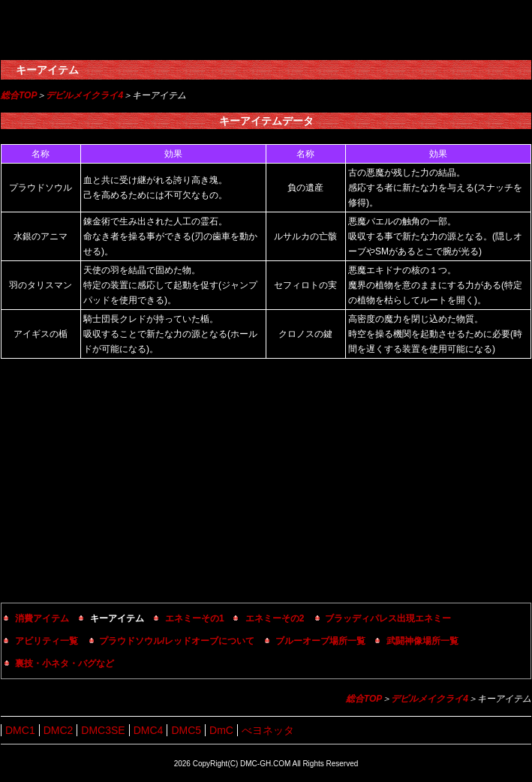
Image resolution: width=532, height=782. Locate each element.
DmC (221, 730)
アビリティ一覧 (47, 641)
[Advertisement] (266, 483)
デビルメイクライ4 (84, 95)
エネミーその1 (195, 618)
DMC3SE (103, 730)
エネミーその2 (275, 618)
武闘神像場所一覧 (422, 641)
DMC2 (59, 730)
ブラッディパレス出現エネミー (388, 618)
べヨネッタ (268, 730)
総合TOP (19, 95)
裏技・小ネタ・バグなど (65, 663)
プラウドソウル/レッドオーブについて (177, 641)
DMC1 (20, 730)
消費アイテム (42, 618)
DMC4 (149, 730)
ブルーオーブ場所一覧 (320, 641)
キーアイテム (47, 70)
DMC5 (186, 730)
